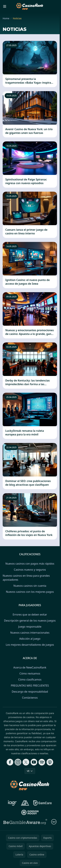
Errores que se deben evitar (30, 615)
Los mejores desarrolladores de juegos (30, 645)
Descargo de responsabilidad (30, 692)
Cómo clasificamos (30, 680)
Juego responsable (30, 627)
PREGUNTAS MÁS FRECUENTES (30, 686)
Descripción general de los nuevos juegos (30, 621)
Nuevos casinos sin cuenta (30, 586)
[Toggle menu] (5, 6)
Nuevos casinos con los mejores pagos (30, 592)
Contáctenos (30, 698)
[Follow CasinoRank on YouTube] (34, 762)
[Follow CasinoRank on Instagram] (18, 762)
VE (30, 771)
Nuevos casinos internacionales (30, 633)
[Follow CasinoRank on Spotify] (42, 762)
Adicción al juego (30, 639)
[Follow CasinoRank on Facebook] (10, 762)
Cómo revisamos (30, 673)
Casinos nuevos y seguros (30, 570)
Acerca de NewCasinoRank (30, 667)
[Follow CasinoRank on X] (26, 762)
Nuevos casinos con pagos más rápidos (30, 564)
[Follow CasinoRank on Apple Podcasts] (50, 762)
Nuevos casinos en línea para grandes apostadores (26, 578)
